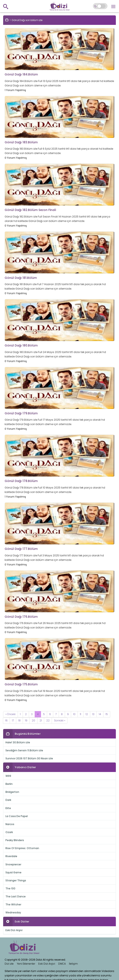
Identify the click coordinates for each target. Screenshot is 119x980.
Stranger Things (16, 880)
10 (74, 714)
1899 (8, 776)
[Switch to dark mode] (100, 6)
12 (87, 714)
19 (26, 720)
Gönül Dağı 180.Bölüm (21, 345)
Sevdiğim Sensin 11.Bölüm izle (24, 750)
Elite (8, 808)
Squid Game (13, 872)
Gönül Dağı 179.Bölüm (21, 413)
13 (93, 714)
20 (33, 720)
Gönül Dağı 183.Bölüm (21, 142)
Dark (8, 800)
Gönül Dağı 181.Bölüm (21, 278)
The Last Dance (16, 896)
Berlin (9, 784)
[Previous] (11, 714)
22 (48, 720)
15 (107, 714)
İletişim (73, 964)
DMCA (62, 964)
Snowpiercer (13, 864)
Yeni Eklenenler (26, 964)
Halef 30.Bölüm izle (18, 742)
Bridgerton (12, 792)
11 (81, 714)
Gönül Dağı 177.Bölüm (21, 549)
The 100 (10, 888)
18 (19, 720)
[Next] (60, 721)
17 (13, 720)
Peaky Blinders (15, 840)
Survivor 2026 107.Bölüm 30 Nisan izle (29, 758)
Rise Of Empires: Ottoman (22, 848)
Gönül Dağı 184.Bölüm (21, 74)
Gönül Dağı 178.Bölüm (21, 481)
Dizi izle (9, 964)
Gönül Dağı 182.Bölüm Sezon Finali (30, 210)
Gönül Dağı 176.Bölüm (21, 617)
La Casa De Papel (17, 816)
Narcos (10, 824)
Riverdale (11, 856)
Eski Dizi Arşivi (14, 930)
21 (41, 720)
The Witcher (13, 904)
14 (100, 714)
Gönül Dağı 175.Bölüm (21, 684)
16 (6, 720)
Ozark (9, 832)
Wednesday (13, 912)
